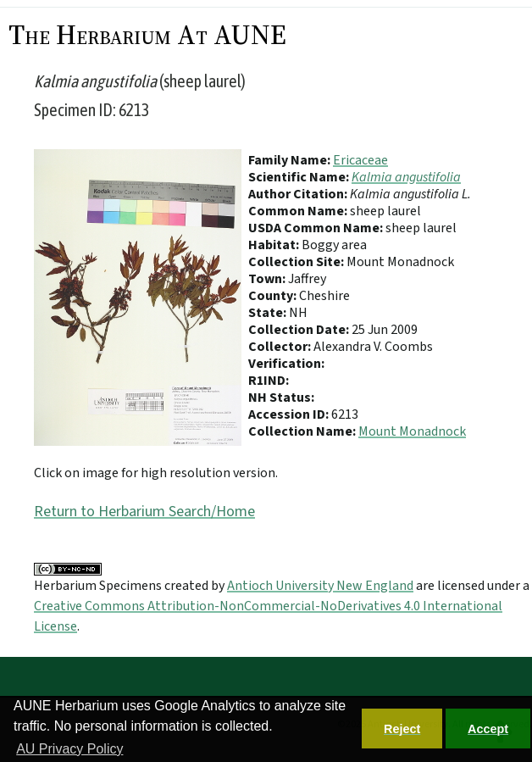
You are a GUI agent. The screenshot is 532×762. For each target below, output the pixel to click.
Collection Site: (297, 262)
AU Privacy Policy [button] (69, 749)
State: (269, 313)
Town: (268, 279)
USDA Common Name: (317, 228)
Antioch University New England (320, 586)
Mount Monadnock (412, 431)
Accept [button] (488, 729)
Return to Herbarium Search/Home (144, 512)
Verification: (286, 364)
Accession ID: (290, 414)
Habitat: (275, 245)
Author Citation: (299, 194)
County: (274, 296)
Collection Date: (300, 330)
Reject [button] (402, 729)
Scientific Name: (300, 177)
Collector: (281, 347)
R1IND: (269, 381)
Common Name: (299, 211)
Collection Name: (303, 431)
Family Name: (291, 160)
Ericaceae (360, 160)
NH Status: (281, 398)
